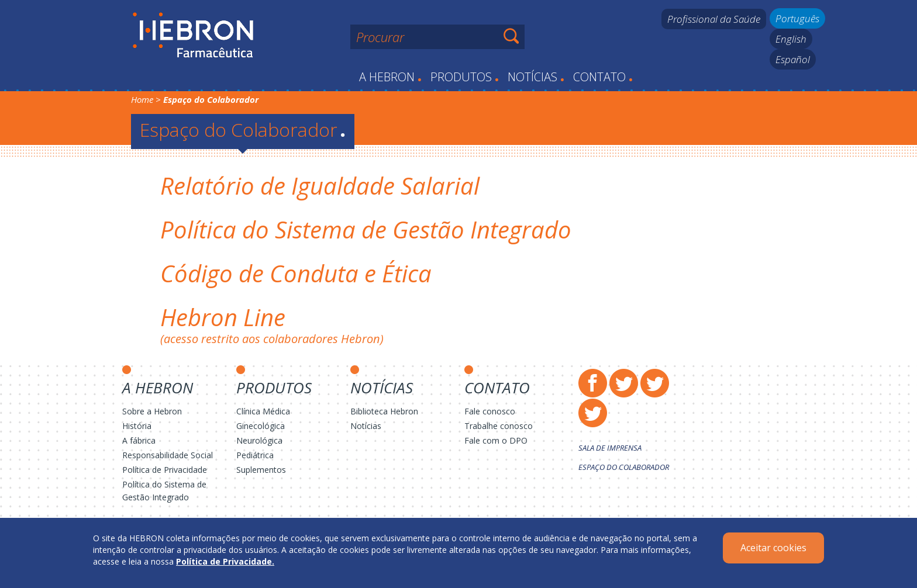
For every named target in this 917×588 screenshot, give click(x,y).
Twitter (624, 383)
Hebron (193, 36)
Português (797, 18)
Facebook (593, 383)
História (137, 426)
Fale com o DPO (496, 440)
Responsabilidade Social (168, 455)
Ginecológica (261, 426)
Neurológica (259, 440)
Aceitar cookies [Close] (773, 548)
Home (142, 99)
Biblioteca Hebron (384, 411)
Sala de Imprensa (610, 448)
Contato (603, 77)
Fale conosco (490, 411)
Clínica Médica (263, 411)
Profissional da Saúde (714, 19)
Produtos (465, 77)
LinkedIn (593, 413)
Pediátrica (255, 455)
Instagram (655, 383)
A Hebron (390, 77)
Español (793, 59)
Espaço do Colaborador (243, 129)
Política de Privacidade (165, 470)
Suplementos (261, 470)
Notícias (536, 77)
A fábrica (139, 440)
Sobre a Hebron (152, 411)
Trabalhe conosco (499, 426)
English (791, 39)
